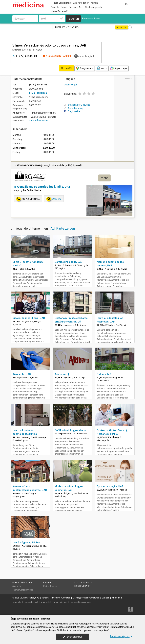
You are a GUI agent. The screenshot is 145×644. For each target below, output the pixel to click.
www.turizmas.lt (61, 602)
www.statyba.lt (32, 602)
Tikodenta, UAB (22, 374)
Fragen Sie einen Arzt (72, 7)
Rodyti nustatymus (121, 636)
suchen (74, 19)
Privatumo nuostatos (61, 598)
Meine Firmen (59, 11)
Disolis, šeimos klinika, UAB (29, 318)
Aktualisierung (73, 108)
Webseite (54, 199)
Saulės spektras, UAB (29, 598)
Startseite (17, 586)
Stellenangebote (94, 7)
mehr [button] (104, 178)
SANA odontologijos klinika (71, 430)
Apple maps (119, 68)
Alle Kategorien (81, 3)
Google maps (85, 68)
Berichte (55, 7)
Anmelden (117, 598)
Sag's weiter (72, 111)
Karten (94, 3)
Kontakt (45, 598)
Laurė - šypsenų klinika (26, 543)
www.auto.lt (46, 602)
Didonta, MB (104, 374)
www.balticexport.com (81, 602)
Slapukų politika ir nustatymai (86, 598)
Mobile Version (82, 586)
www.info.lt (18, 602)
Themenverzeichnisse (23, 590)
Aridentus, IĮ (62, 374)
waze (102, 68)
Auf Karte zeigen (63, 228)
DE (128, 4)
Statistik (106, 598)
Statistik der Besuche (77, 105)
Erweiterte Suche (91, 19)
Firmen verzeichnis (61, 3)
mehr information (38, 120)
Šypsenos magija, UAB (110, 486)
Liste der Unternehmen (67, 27)
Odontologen (71, 85)
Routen (54, 586)
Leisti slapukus (72, 637)
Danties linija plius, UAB (69, 262)
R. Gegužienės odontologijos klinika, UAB (42, 187)
